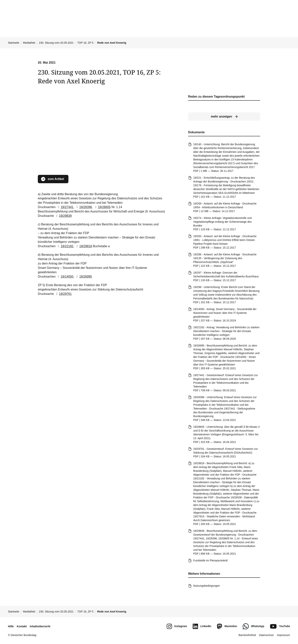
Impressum (283, 635)
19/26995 (84, 277)
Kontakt (22, 626)
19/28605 (102, 207)
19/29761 (63, 294)
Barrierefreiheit (247, 635)
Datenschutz (266, 635)
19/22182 (65, 246)
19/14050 (65, 277)
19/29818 (84, 246)
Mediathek (29, 43)
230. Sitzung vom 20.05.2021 (56, 43)
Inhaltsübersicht (40, 626)
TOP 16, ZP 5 (85, 43)
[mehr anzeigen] (224, 117)
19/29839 (63, 216)
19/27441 (65, 207)
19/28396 (84, 207)
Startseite (14, 43)
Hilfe (11, 626)
